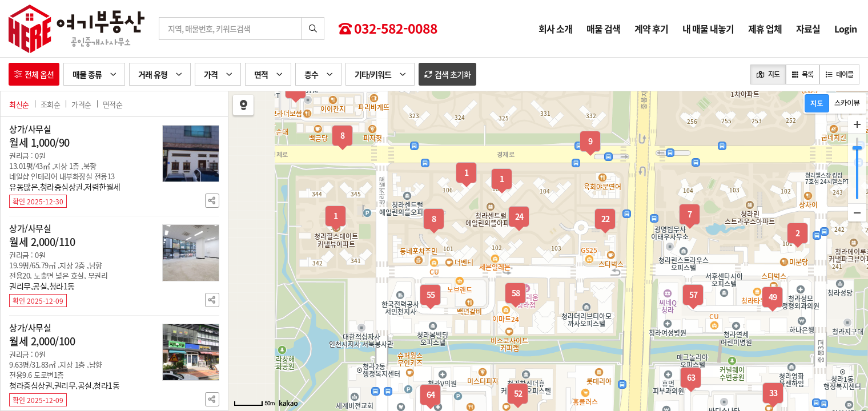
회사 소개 (555, 29)
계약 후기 (651, 29)
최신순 (19, 104)
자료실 (808, 29)
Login (845, 29)
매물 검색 (603, 29)
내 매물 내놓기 (708, 29)
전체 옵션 (34, 74)
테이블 (839, 74)
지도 (768, 74)
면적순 (113, 104)
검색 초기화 (447, 74)
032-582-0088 (388, 29)
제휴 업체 (765, 29)
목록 (803, 74)
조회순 (51, 104)
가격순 (81, 104)
